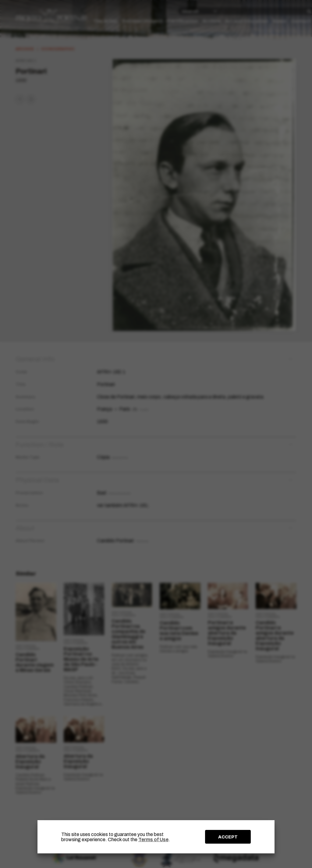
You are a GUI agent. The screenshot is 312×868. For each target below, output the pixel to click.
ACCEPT (228, 837)
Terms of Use (153, 840)
